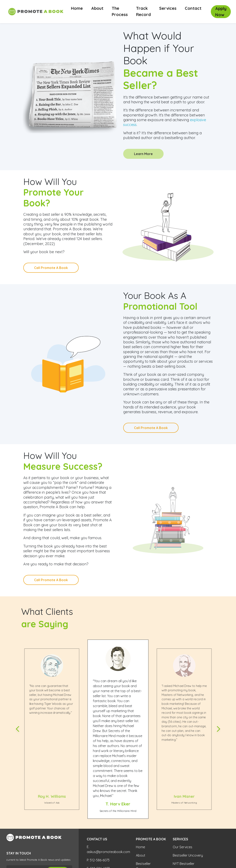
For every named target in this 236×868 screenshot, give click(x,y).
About (97, 8)
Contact (193, 8)
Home (79, 8)
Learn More (143, 154)
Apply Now (221, 12)
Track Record (143, 11)
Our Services (183, 847)
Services (168, 8)
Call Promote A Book (51, 268)
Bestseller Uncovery (188, 855)
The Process (120, 11)
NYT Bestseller (184, 864)
